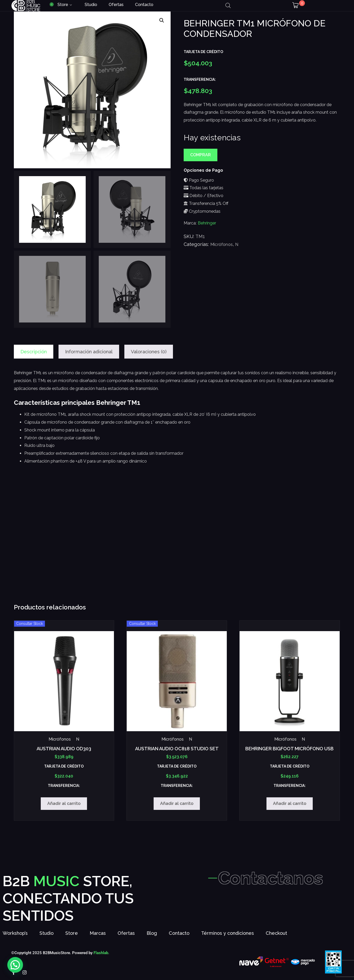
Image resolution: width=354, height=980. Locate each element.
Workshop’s (15, 933)
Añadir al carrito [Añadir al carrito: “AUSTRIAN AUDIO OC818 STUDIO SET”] (177, 803)
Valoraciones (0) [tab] (149, 352)
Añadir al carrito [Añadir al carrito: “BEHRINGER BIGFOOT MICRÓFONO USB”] (290, 803)
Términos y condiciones (228, 933)
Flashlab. (101, 953)
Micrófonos (222, 244)
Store (63, 5)
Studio (91, 5)
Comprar (201, 155)
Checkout (276, 933)
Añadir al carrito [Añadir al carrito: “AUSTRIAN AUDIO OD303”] (64, 803)
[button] (162, 20)
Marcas (98, 933)
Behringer (207, 223)
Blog (152, 933)
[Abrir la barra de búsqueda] (228, 5)
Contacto (144, 5)
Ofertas (116, 5)
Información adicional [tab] (89, 352)
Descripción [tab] (34, 352)
